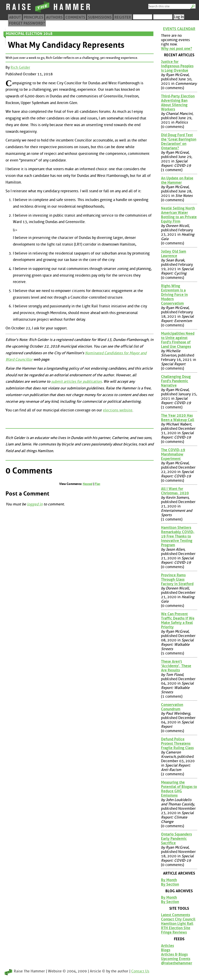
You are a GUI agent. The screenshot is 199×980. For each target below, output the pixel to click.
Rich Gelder (20, 67)
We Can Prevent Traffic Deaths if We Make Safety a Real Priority (178, 620)
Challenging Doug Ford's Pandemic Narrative (176, 381)
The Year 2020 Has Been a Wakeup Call (178, 418)
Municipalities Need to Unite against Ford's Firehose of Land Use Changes (178, 340)
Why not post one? (177, 49)
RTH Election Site (176, 928)
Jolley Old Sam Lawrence (174, 254)
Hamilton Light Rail (177, 924)
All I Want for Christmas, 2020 (175, 491)
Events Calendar (179, 29)
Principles (34, 17)
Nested (88, 484)
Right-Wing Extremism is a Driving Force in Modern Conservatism (174, 295)
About (15, 17)
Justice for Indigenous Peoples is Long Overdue (177, 66)
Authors (54, 17)
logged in (35, 504)
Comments (75, 17)
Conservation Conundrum (172, 707)
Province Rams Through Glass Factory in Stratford (177, 579)
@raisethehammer (177, 963)
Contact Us (140, 971)
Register (123, 17)
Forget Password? (27, 23)
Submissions (100, 17)
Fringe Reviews (174, 932)
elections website (118, 410)
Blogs (166, 950)
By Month (169, 880)
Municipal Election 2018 (29, 34)
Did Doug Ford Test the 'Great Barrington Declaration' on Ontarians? (179, 142)
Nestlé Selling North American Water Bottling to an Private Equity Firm (179, 215)
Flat (98, 484)
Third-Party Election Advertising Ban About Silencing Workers (178, 103)
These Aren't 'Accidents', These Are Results (176, 666)
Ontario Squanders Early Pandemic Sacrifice (176, 839)
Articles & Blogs (174, 954)
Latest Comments (176, 915)
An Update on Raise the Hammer (177, 180)
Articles (167, 946)
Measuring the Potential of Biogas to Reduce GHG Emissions (179, 789)
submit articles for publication (76, 381)
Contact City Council (178, 919)
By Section (170, 884)
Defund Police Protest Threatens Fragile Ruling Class (177, 743)
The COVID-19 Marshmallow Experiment (173, 454)
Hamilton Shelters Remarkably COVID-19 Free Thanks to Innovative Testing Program (178, 536)
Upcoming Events (176, 959)
